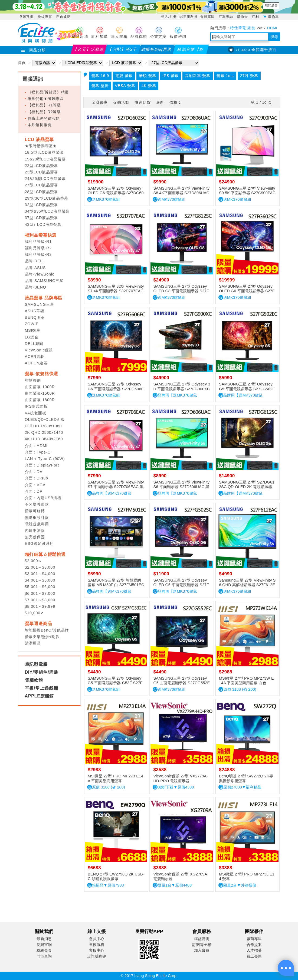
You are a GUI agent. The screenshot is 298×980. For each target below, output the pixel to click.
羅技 (251, 28)
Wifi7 (261, 28)
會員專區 (208, 17)
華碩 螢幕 (148, 76)
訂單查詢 (227, 17)
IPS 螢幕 (171, 76)
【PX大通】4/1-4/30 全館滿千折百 (250, 50)
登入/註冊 (169, 17)
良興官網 (26, 17)
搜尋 (274, 37)
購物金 (243, 17)
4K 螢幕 (149, 86)
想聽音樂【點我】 (191, 51)
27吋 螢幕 (249, 76)
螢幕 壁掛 (100, 86)
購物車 (273, 16)
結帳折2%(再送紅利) (157, 51)
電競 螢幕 (124, 76)
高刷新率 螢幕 (198, 76)
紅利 (256, 17)
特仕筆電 (238, 28)
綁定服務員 (189, 17)
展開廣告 (271, 5)
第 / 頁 (261, 103)
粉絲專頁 (45, 17)
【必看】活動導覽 (89, 51)
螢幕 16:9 (100, 76)
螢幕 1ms (225, 76)
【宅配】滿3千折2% (123, 51)
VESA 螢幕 (125, 86)
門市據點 (63, 17)
